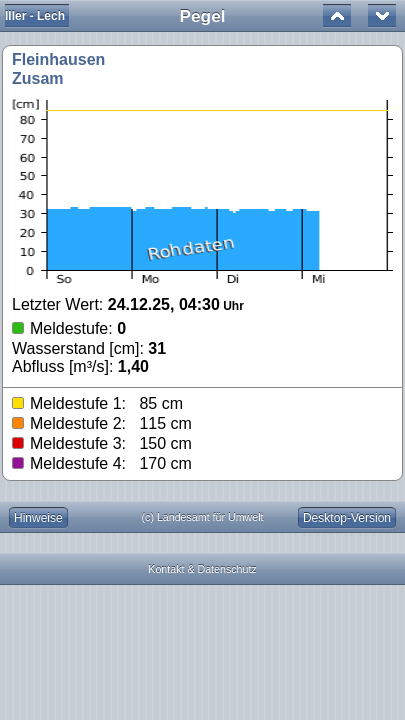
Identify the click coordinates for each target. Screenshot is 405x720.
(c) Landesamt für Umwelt (203, 517)
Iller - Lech (35, 16)
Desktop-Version (347, 518)
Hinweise (38, 518)
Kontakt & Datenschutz (202, 569)
